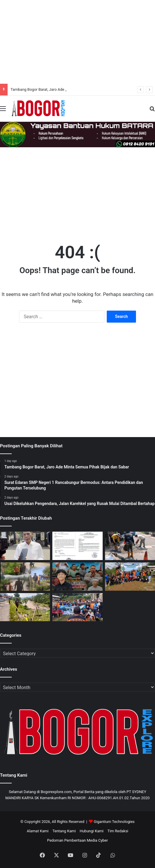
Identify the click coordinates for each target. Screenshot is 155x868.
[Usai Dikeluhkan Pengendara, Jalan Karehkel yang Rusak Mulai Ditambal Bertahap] (130, 546)
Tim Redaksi (118, 831)
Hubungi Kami (92, 831)
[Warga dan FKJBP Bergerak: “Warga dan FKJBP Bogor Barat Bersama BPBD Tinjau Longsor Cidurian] (25, 577)
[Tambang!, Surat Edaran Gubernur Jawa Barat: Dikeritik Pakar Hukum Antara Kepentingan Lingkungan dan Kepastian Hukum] (77, 577)
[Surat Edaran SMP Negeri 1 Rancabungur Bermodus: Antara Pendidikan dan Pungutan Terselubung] (77, 546)
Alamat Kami (37, 831)
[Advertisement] (77, 41)
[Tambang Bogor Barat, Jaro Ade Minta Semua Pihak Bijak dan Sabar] (25, 546)
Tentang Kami (64, 831)
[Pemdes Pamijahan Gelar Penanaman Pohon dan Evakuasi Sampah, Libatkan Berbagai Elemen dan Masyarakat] (77, 607)
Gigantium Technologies (114, 822)
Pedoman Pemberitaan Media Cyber (77, 840)
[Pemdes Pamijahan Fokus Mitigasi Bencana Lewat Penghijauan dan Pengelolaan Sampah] (130, 577)
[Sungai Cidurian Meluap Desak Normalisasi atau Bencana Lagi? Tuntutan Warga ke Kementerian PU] (25, 607)
